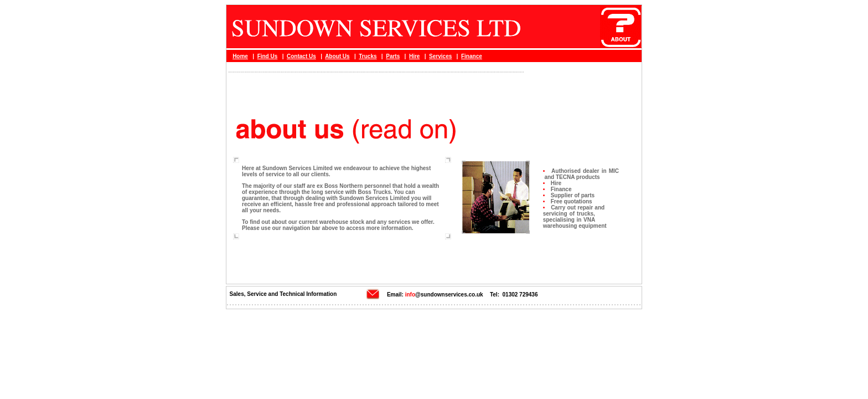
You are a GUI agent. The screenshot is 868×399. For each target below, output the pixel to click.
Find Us (268, 56)
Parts (393, 56)
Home (240, 56)
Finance (472, 56)
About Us (337, 56)
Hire (414, 56)
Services (440, 56)
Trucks (368, 56)
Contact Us (301, 56)
